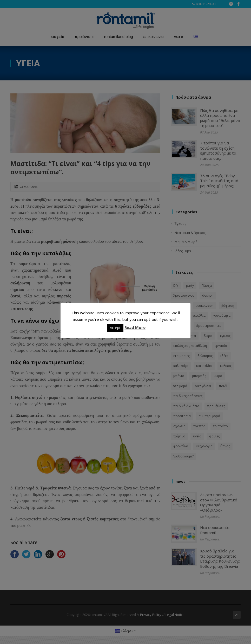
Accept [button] (115, 328)
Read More (135, 327)
